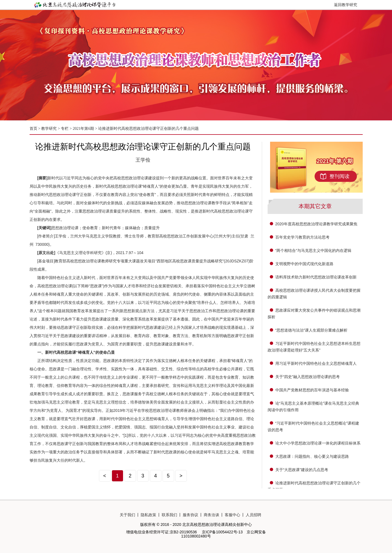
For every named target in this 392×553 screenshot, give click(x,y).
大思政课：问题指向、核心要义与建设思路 (312, 456)
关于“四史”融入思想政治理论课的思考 (308, 377)
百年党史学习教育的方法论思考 (302, 237)
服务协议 (190, 515)
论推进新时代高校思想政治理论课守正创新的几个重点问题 (148, 129)
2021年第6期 (83, 129)
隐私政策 (148, 515)
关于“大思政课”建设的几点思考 (302, 470)
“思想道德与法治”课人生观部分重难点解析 (311, 330)
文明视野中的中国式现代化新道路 (304, 264)
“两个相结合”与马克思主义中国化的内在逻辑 (313, 250)
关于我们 (127, 515)
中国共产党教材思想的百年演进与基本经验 (312, 390)
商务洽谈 (211, 515)
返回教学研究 (346, 5)
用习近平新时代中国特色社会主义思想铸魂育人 (316, 363)
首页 (33, 129)
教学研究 (49, 129)
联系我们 (169, 515)
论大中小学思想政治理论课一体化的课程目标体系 (318, 443)
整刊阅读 (339, 176)
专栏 (65, 129)
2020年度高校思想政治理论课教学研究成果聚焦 (316, 224)
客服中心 (232, 515)
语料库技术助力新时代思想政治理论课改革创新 (316, 277)
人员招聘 (254, 515)
